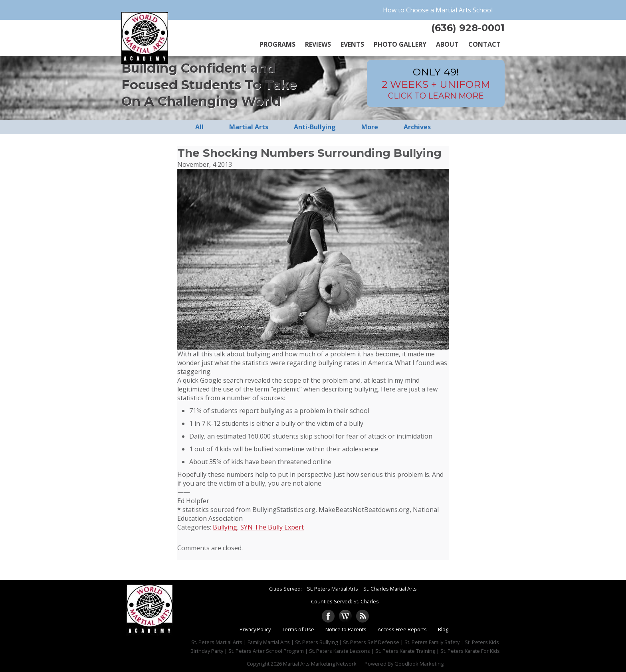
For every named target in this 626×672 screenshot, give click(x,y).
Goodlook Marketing (419, 664)
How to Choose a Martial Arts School (438, 10)
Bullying (225, 527)
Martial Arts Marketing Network (320, 664)
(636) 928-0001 (468, 28)
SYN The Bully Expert (272, 527)
